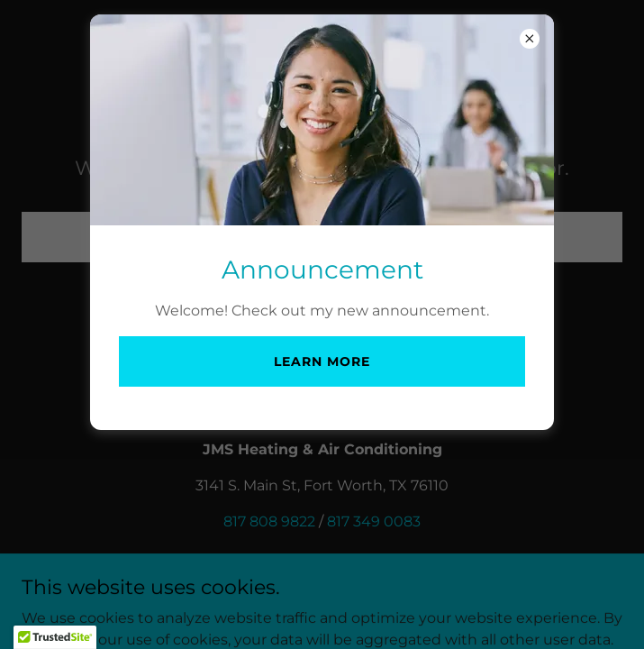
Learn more (322, 361)
